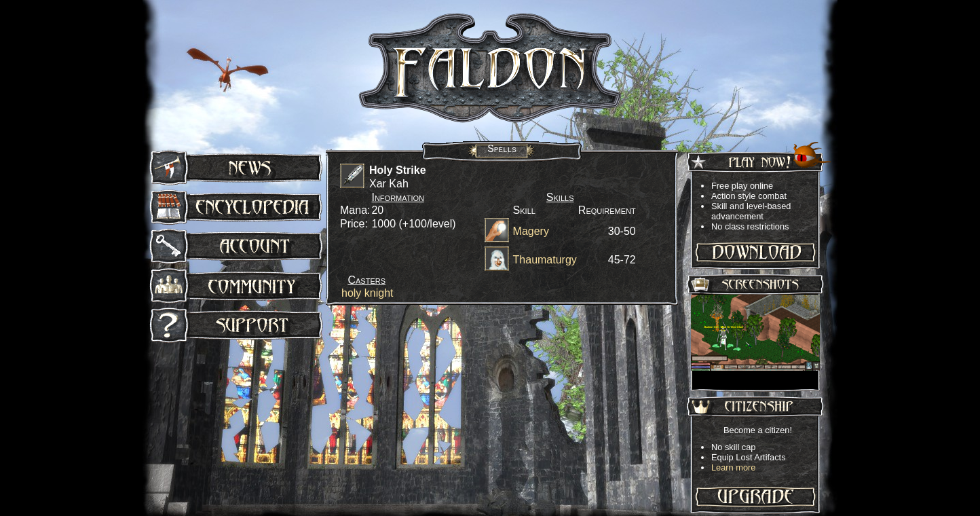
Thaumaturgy (545, 260)
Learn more (733, 467)
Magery (531, 231)
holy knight (367, 293)
